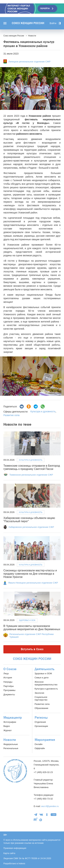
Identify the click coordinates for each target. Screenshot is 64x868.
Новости (10, 740)
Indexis (22, 864)
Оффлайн (40, 748)
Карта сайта (9, 853)
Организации (41, 726)
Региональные (11, 748)
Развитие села (11, 415)
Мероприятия (45, 740)
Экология (39, 693)
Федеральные (11, 744)
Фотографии (10, 722)
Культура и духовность (43, 411)
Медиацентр (13, 718)
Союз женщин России (28, 23)
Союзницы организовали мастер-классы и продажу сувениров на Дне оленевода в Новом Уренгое (30, 574)
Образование (42, 708)
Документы (9, 694)
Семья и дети (42, 678)
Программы (9, 690)
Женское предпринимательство (46, 683)
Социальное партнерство (41, 698)
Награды (8, 682)
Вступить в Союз (32, 649)
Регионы (41, 718)
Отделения (40, 722)
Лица (6, 673)
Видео (7, 726)
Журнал (7, 730)
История (8, 678)
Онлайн (39, 744)
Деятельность (45, 669)
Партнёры (9, 686)
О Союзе (10, 669)
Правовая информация (15, 848)
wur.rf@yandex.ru (50, 806)
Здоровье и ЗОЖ (27, 620)
